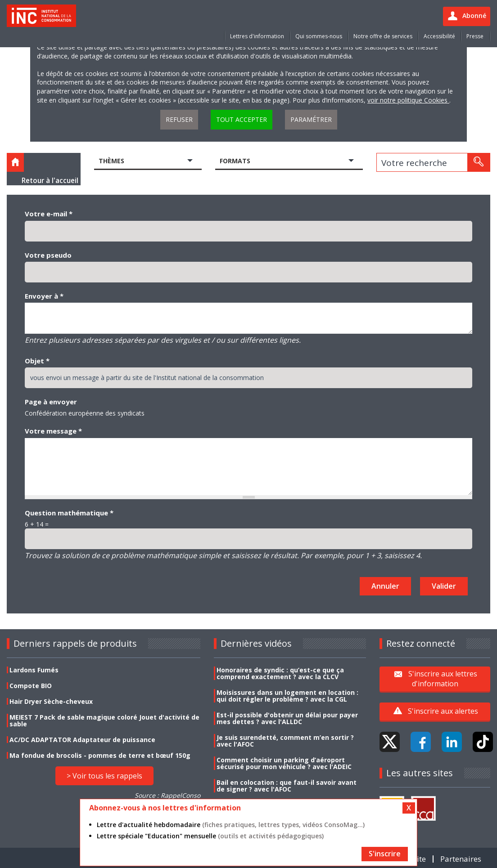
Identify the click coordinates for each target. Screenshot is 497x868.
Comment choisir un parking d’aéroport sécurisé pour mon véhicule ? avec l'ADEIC (284, 763)
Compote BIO (31, 686)
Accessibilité (439, 36)
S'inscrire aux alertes (443, 711)
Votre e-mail (49, 214)
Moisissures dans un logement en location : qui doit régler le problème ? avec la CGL (287, 696)
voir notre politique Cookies (408, 100)
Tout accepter (242, 119)
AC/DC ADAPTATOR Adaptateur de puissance (82, 740)
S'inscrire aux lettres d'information (443, 679)
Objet (37, 361)
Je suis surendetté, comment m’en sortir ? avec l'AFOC (285, 741)
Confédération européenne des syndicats (85, 413)
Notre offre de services (383, 36)
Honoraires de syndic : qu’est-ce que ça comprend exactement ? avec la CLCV (280, 673)
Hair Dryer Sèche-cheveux (51, 701)
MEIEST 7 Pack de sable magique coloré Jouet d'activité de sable (104, 720)
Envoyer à (44, 296)
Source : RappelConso (167, 795)
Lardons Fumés (34, 670)
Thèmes (111, 161)
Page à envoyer (51, 402)
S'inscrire (385, 854)
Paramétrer (311, 119)
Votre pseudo (48, 255)
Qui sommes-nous (319, 36)
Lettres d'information (257, 36)
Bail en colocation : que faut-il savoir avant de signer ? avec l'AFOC (287, 786)
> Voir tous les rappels (104, 776)
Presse (475, 36)
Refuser (179, 119)
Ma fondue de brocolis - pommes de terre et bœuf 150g (100, 755)
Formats (235, 161)
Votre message (53, 431)
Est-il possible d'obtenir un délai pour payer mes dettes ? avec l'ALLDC (287, 718)
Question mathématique (69, 513)
